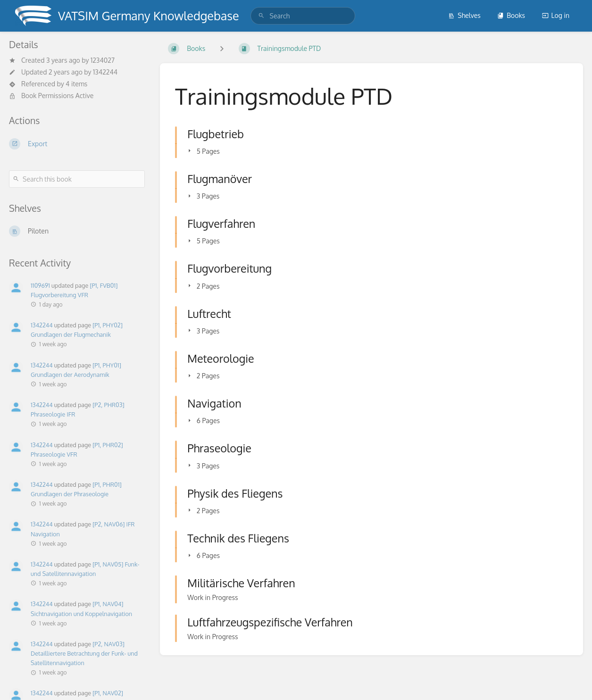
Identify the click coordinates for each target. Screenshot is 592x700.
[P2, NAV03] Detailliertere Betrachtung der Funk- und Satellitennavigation (84, 653)
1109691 (40, 285)
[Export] (77, 144)
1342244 (105, 72)
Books (511, 15)
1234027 (103, 60)
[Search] (261, 16)
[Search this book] (77, 179)
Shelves (464, 15)
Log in (556, 15)
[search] (303, 16)
